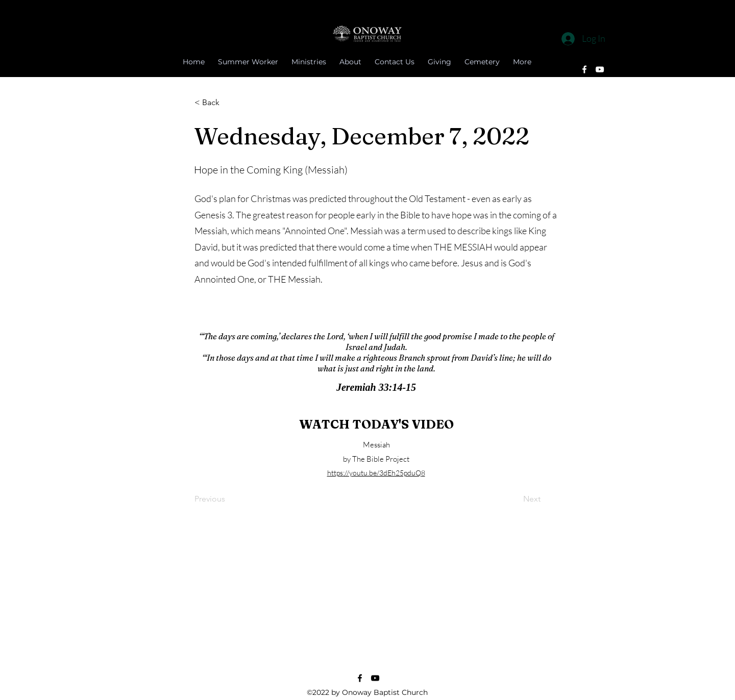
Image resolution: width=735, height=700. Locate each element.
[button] (228, 103)
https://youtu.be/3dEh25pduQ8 (376, 473)
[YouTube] (600, 69)
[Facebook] (584, 69)
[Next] (515, 499)
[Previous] (228, 499)
